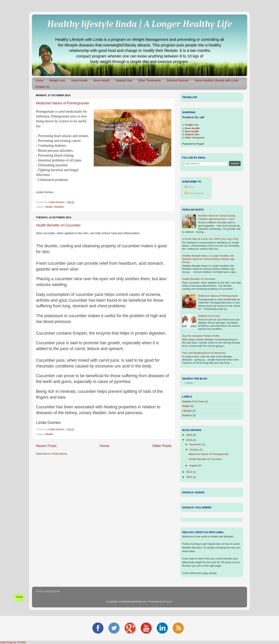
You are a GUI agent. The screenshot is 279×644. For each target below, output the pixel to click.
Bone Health (102, 80)
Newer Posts (46, 446)
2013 (189, 472)
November (195, 444)
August (193, 465)
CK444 (22, 642)
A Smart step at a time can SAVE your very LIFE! (210, 239)
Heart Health (79, 80)
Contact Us (42, 87)
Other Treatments (149, 80)
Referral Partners (178, 80)
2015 (189, 435)
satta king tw (8, 642)
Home (40, 80)
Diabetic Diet (124, 80)
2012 (189, 477)
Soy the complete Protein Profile (201, 336)
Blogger (168, 602)
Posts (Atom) (59, 454)
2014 (189, 440)
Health (49, 207)
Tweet (19, 597)
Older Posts (162, 446)
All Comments (194, 193)
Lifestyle (187, 411)
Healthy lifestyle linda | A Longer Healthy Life (140, 24)
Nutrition (59, 207)
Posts (189, 187)
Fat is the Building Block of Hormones (204, 353)
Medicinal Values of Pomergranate (63, 103)
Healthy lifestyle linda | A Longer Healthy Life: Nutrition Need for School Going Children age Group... (208, 259)
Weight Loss (57, 80)
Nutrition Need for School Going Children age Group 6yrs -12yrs (217, 217)
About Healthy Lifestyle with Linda (217, 80)
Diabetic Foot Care (209, 316)
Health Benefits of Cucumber (58, 225)
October (194, 450)
